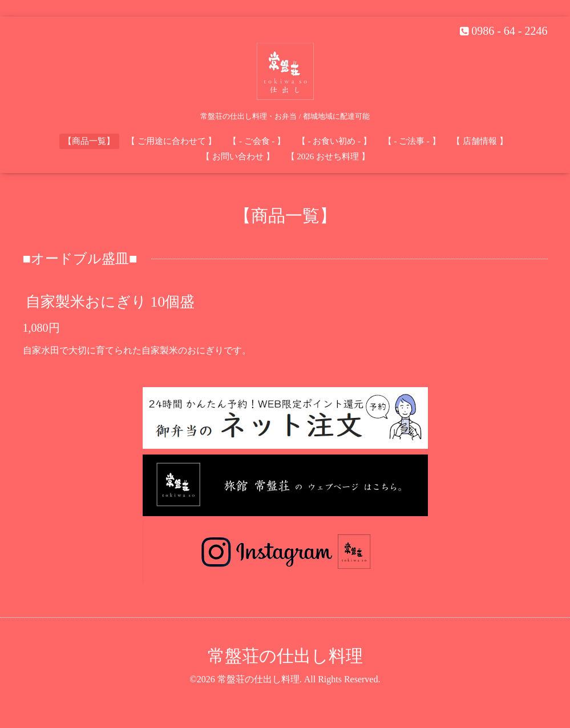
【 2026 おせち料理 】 (328, 156)
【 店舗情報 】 (480, 141)
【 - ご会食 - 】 (257, 141)
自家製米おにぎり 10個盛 (110, 301)
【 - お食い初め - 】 (334, 141)
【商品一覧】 (89, 141)
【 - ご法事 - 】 (412, 141)
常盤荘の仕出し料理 (285, 656)
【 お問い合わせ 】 (238, 156)
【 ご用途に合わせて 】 (172, 141)
